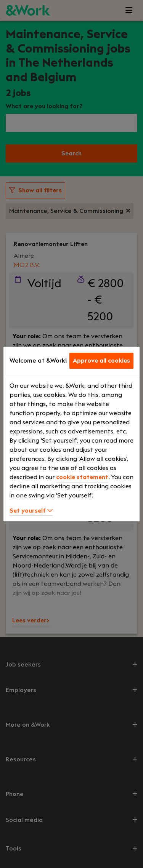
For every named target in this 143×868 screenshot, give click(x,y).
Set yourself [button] (31, 511)
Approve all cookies (101, 361)
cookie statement (82, 477)
